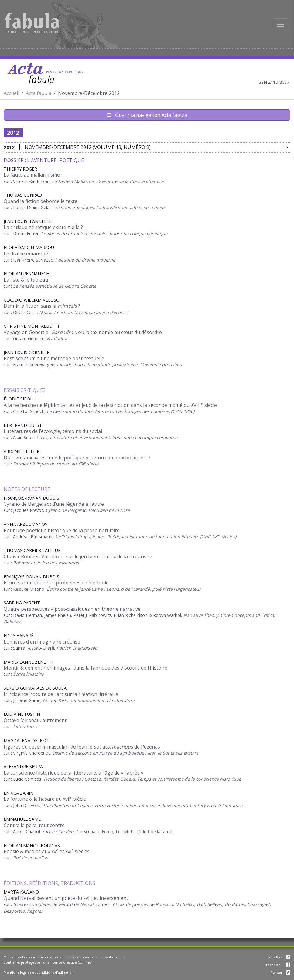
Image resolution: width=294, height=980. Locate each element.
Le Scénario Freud (95, 831)
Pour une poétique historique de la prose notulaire (62, 530)
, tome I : (103, 904)
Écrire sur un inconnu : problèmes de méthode (56, 583)
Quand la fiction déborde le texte (41, 201)
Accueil (11, 93)
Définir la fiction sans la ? (42, 306)
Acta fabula (39, 93)
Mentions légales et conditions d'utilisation (39, 972)
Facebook (278, 965)
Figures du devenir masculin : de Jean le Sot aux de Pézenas (82, 747)
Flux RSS (279, 957)
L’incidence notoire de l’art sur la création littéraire (61, 694)
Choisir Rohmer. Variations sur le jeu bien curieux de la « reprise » (78, 556)
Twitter (280, 972)
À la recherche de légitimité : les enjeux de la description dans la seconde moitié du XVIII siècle (110, 405)
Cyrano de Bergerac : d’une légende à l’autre (54, 504)
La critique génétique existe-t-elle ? (43, 227)
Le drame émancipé (26, 254)
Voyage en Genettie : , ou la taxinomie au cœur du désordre (83, 332)
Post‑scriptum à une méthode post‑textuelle (54, 358)
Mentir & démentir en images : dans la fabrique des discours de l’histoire (85, 668)
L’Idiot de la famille (156, 831)
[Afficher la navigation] (281, 24)
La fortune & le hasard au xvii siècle (45, 799)
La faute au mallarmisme (32, 175)
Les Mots (125, 831)
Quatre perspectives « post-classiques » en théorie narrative (72, 609)
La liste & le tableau (26, 280)
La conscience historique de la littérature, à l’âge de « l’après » (73, 773)
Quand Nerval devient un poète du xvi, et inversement (66, 898)
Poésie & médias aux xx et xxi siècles (47, 851)
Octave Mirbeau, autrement (35, 720)
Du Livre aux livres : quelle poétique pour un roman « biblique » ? (77, 458)
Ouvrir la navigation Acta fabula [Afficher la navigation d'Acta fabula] (147, 115)
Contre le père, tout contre (34, 825)
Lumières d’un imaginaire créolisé (42, 642)
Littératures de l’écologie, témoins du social (53, 431)
